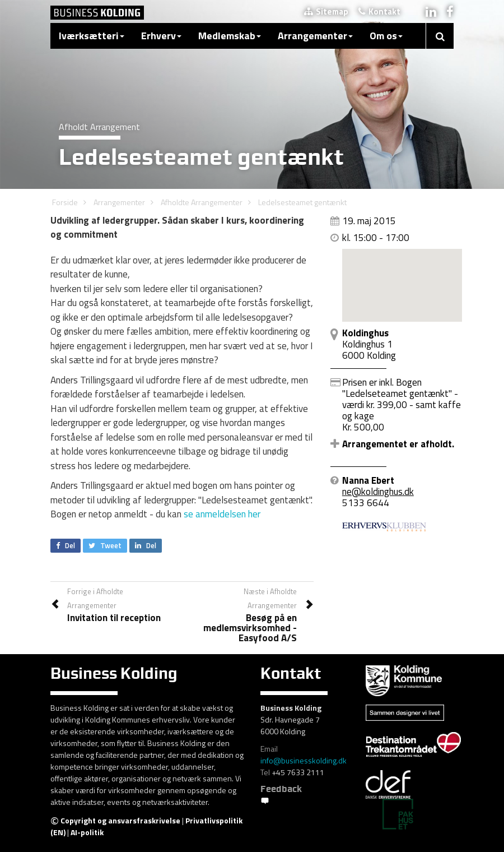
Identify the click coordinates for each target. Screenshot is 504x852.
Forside (65, 202)
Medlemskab (230, 36)
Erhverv (161, 36)
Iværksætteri (92, 36)
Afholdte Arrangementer (202, 202)
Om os (386, 36)
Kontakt (379, 11)
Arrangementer (315, 36)
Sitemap (326, 11)
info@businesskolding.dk (304, 760)
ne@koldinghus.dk (378, 492)
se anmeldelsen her (222, 514)
